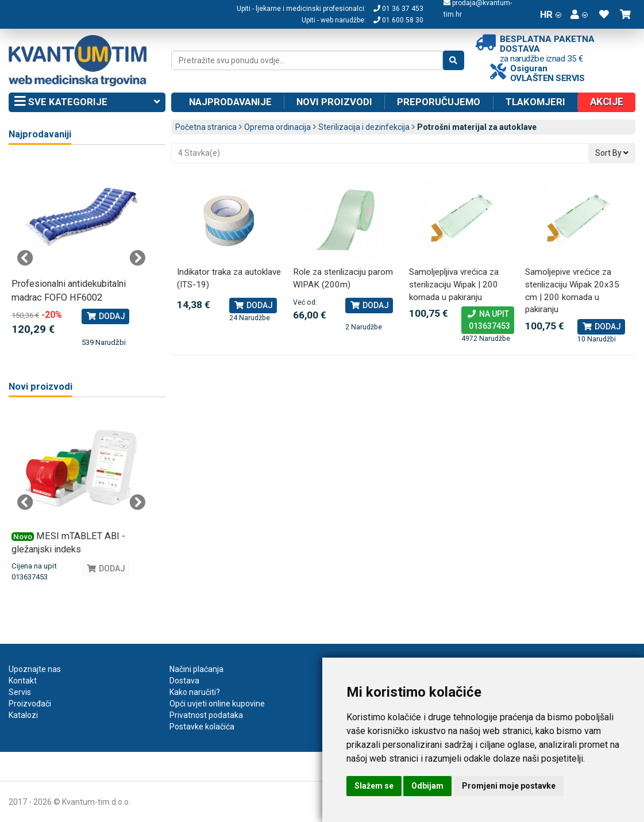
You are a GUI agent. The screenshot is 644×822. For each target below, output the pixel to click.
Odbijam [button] (427, 786)
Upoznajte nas (35, 669)
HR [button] (551, 14)
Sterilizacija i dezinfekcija (364, 127)
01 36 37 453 (398, 9)
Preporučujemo (439, 102)
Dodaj (253, 305)
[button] (579, 14)
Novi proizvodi (334, 102)
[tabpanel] (81, 253)
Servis (20, 692)
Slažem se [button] (374, 786)
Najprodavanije (230, 102)
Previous (25, 258)
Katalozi (23, 715)
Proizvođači (30, 704)
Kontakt (23, 681)
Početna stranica (206, 127)
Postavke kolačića (202, 727)
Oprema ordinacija (277, 127)
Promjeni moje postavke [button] (509, 786)
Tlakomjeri (535, 102)
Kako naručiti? (195, 692)
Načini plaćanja (196, 669)
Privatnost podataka (206, 715)
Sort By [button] (612, 153)
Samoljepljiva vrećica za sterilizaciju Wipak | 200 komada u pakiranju (454, 284)
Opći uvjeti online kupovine (217, 704)
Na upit (488, 321)
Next (137, 258)
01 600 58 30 (398, 20)
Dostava (184, 681)
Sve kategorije (87, 102)
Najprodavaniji (40, 134)
